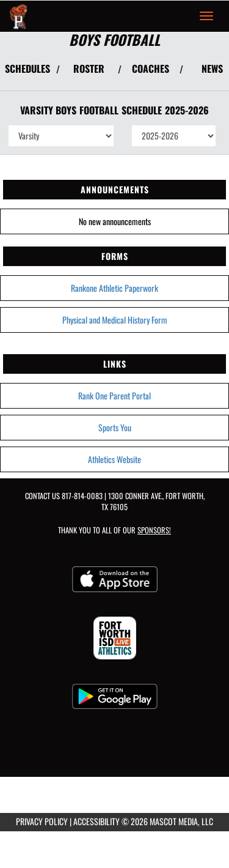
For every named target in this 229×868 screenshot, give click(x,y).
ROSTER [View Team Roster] (89, 69)
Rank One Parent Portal (114, 395)
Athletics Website (114, 459)
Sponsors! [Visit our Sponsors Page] (154, 530)
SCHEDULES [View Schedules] (27, 69)
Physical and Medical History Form (115, 320)
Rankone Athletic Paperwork (114, 288)
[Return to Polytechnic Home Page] (18, 16)
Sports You (115, 427)
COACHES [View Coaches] (151, 69)
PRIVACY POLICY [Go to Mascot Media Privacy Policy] (42, 821)
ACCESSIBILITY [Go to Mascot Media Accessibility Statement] (96, 821)
